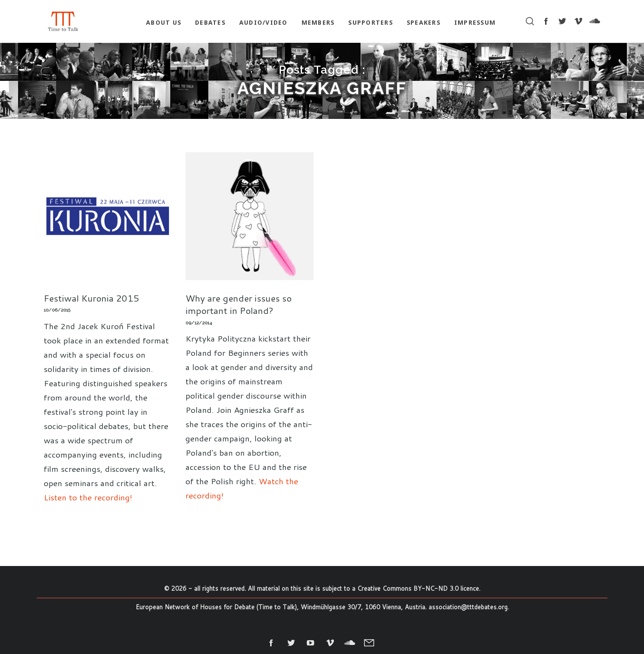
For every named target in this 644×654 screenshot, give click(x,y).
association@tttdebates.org (468, 607)
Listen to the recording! (88, 497)
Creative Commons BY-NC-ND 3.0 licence (418, 588)
